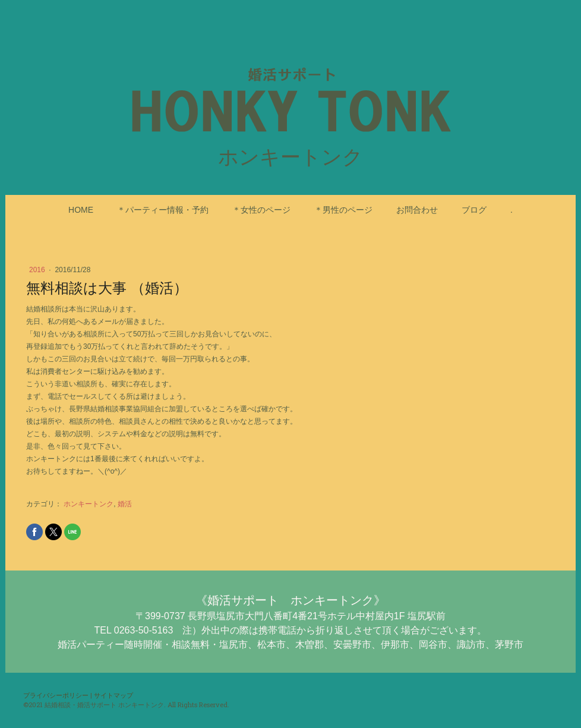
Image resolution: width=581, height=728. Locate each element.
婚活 (125, 504)
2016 (38, 270)
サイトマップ (113, 695)
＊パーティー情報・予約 (163, 210)
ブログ (474, 210)
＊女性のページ (261, 210)
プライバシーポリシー (56, 695)
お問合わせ (417, 210)
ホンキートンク (89, 504)
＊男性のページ (343, 210)
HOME (81, 210)
